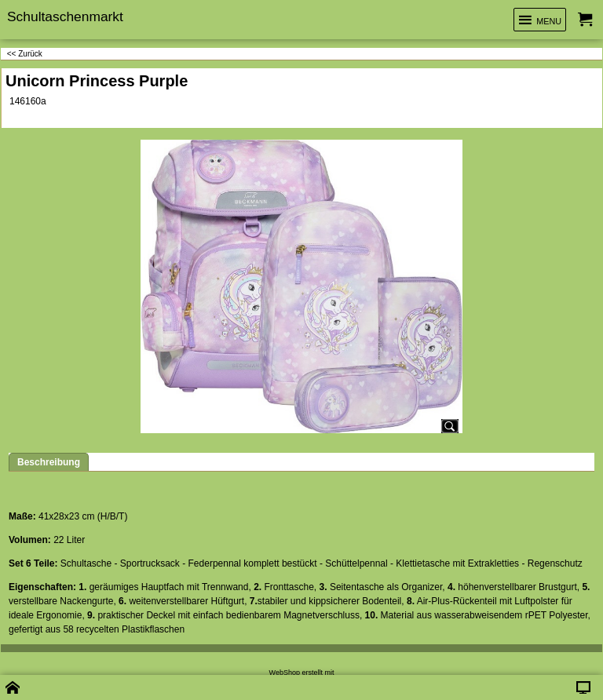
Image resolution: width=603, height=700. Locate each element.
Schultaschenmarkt (65, 16)
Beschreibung (49, 462)
